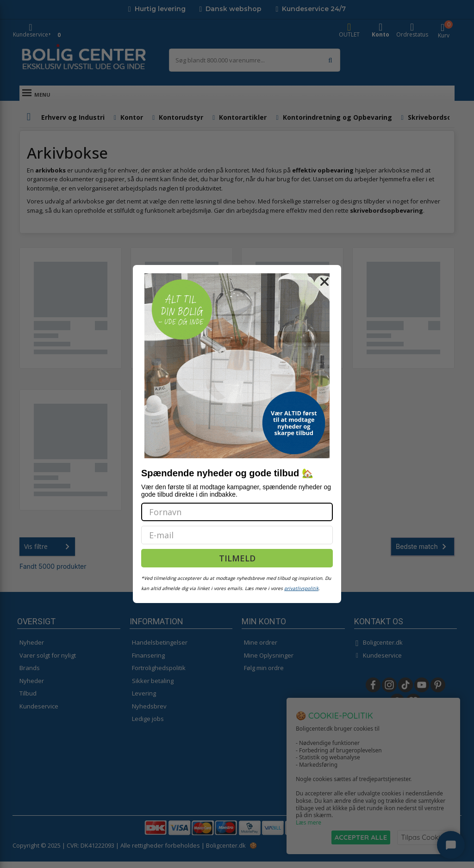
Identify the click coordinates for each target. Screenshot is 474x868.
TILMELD (237, 558)
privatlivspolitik (301, 588)
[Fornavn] (237, 512)
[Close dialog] (324, 282)
